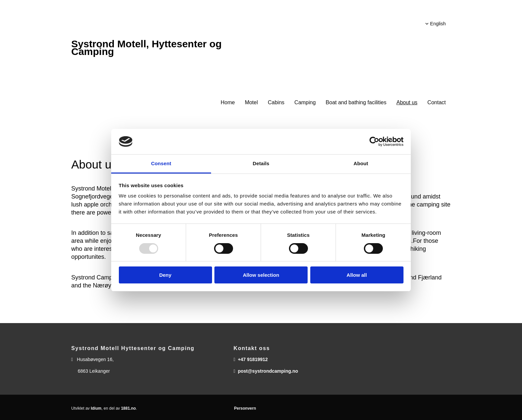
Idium (96, 408)
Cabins (276, 102)
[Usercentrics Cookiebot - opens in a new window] (374, 142)
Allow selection (261, 275)
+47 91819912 (253, 359)
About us (407, 102)
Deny (165, 275)
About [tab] (361, 163)
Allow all (357, 275)
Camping (305, 102)
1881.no (128, 408)
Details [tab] (261, 163)
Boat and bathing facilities (356, 102)
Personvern (245, 408)
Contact (437, 102)
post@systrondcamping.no (268, 371)
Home (228, 102)
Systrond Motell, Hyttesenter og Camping (146, 48)
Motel (251, 102)
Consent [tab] (161, 163)
